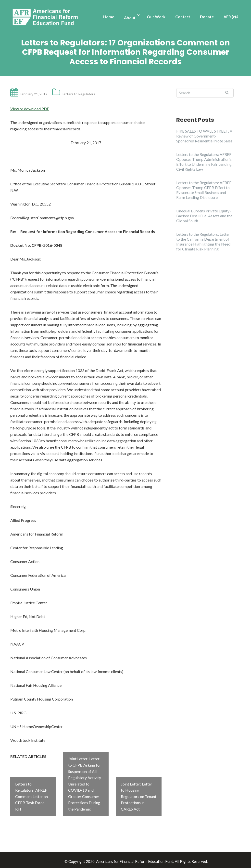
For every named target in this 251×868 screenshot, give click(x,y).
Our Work (156, 17)
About (130, 18)
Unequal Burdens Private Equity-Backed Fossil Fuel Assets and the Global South (204, 216)
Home (109, 17)
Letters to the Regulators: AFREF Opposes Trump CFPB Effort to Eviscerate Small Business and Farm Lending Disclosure (204, 190)
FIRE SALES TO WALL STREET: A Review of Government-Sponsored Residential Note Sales (204, 136)
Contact (183, 17)
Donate (207, 17)
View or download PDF (30, 109)
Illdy (60, 858)
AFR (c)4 (231, 17)
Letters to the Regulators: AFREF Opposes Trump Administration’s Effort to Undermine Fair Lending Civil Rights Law (204, 162)
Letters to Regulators (78, 94)
